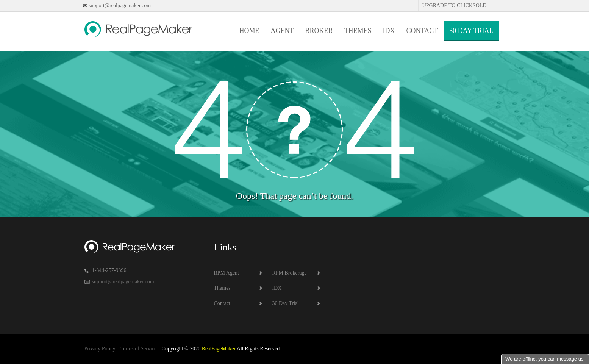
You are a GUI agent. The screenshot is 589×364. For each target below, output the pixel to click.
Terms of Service (138, 349)
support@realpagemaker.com (119, 5)
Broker (319, 31)
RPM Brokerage (289, 273)
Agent (282, 31)
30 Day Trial (471, 31)
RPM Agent (227, 273)
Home (249, 31)
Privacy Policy (100, 349)
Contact (422, 31)
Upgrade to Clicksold (455, 5)
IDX (389, 31)
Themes (358, 31)
